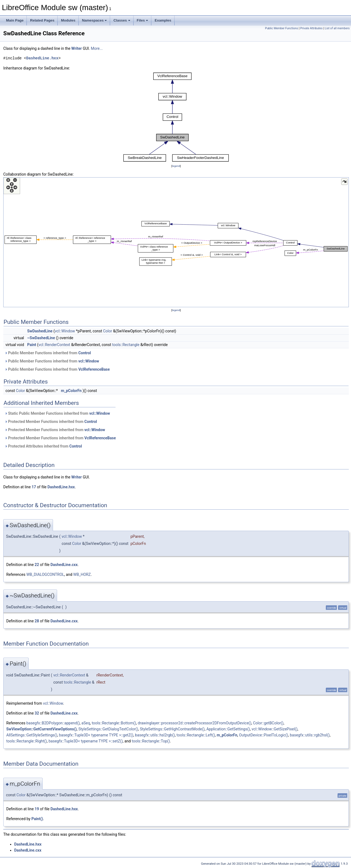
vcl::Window (65, 331)
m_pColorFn (71, 391)
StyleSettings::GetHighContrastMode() (172, 729)
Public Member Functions (281, 28)
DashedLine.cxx (64, 565)
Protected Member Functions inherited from (51, 422)
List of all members (337, 28)
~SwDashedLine (41, 338)
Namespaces (95, 20)
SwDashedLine (40, 331)
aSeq (86, 723)
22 (37, 565)
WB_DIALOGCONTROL (45, 574)
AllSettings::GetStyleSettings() (32, 735)
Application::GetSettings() (228, 729)
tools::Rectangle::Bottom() (114, 723)
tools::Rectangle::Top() (151, 741)
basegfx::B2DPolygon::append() (53, 723)
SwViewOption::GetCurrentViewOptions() (42, 729)
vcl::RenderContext (54, 345)
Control (85, 353)
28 (37, 621)
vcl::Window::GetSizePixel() (275, 729)
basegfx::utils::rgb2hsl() (310, 735)
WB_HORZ (82, 574)
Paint (32, 345)
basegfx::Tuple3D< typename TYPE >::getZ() (96, 735)
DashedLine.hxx (42, 58)
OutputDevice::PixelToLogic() (264, 735)
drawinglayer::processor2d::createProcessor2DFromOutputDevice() (194, 723)
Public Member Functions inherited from (48, 353)
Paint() (37, 819)
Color (107, 331)
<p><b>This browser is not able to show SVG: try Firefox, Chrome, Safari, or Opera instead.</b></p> (176, 117)
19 (37, 809)
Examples (163, 20)
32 (37, 713)
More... (97, 48)
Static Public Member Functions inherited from (57, 413)
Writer (76, 48)
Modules (68, 20)
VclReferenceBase (94, 369)
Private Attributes (311, 28)
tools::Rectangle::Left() (196, 735)
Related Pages (42, 20)
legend (176, 166)
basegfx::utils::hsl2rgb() (155, 735)
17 (34, 487)
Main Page (15, 20)
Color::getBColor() (268, 723)
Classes (122, 20)
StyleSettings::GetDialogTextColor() (108, 729)
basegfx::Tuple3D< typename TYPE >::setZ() (86, 741)
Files (143, 20)
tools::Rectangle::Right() (26, 741)
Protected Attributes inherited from (43, 446)
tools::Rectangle (126, 345)
